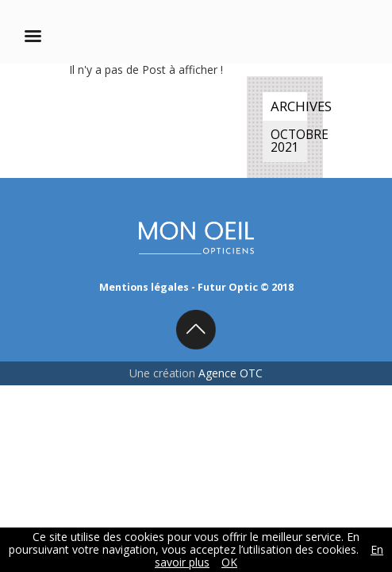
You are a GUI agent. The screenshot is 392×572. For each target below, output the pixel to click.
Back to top (196, 330)
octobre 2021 (289, 141)
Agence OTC (231, 373)
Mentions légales (144, 287)
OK (229, 562)
